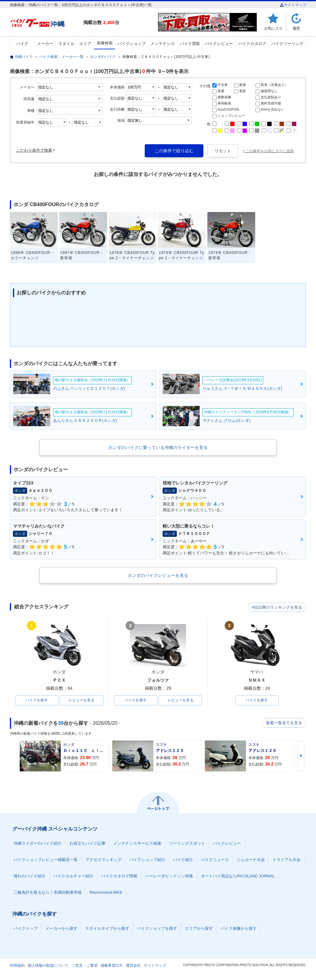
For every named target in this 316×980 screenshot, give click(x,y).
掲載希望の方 (112, 966)
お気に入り (273, 28)
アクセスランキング (104, 860)
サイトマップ (293, 5)
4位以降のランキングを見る (278, 607)
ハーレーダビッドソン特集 (169, 876)
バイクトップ (26, 929)
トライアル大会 (287, 860)
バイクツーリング (287, 44)
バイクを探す (37, 700)
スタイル (66, 44)
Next (301, 756)
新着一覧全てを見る (284, 723)
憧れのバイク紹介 (30, 876)
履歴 (296, 28)
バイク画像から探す (239, 929)
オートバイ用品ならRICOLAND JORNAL (238, 876)
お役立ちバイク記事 (87, 844)
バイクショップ (132, 44)
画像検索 (105, 43)
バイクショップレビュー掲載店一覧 (46, 860)
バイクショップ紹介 (147, 860)
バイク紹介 (183, 860)
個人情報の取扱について (48, 966)
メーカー (45, 44)
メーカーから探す (61, 929)
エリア (85, 44)
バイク (22, 44)
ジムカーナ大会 (251, 860)
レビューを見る (81, 700)
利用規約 (17, 966)
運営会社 (133, 966)
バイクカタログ (252, 44)
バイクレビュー (219, 44)
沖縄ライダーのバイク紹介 (38, 844)
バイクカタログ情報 (119, 876)
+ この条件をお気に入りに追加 (268, 151)
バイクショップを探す (157, 929)
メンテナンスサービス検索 (137, 844)
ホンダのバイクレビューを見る (158, 575)
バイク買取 (190, 44)
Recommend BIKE (106, 893)
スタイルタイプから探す (107, 929)
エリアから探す (199, 929)
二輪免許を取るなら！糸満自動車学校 (48, 893)
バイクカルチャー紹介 (73, 876)
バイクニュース (215, 860)
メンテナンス (163, 44)
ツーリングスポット (187, 844)
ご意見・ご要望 (85, 966)
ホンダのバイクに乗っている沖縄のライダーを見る (158, 447)
